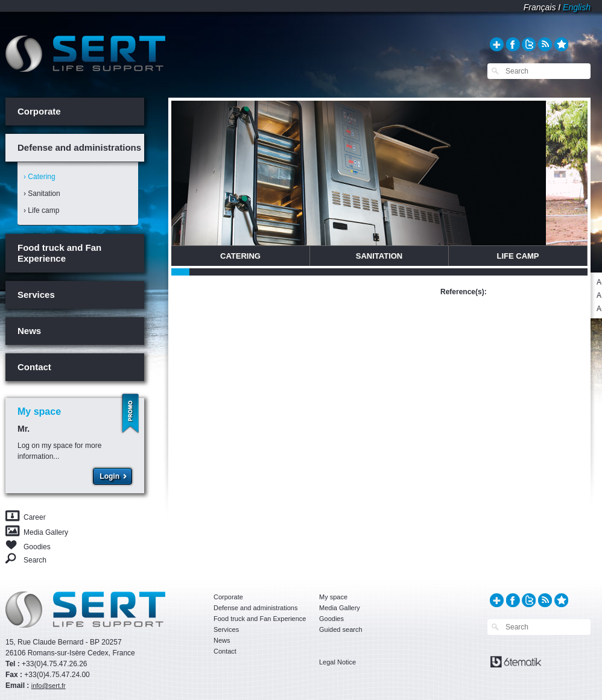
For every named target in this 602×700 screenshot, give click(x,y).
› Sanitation (42, 194)
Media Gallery (46, 532)
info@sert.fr (49, 686)
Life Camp (518, 256)
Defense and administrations (79, 147)
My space (333, 597)
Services (36, 295)
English (577, 7)
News (29, 331)
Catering (240, 256)
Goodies (37, 546)
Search (35, 560)
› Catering (40, 177)
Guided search (341, 629)
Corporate (39, 111)
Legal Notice (337, 662)
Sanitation (379, 256)
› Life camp (41, 210)
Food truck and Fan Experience (59, 253)
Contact (34, 367)
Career (35, 517)
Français (540, 7)
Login (109, 476)
